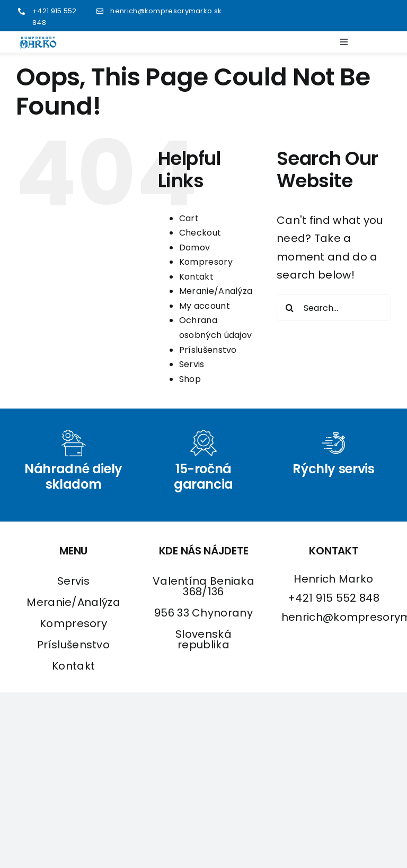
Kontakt (196, 277)
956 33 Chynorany (203, 613)
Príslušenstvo (208, 350)
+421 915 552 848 (334, 598)
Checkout (200, 233)
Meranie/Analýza (216, 291)
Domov (195, 248)
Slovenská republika (203, 639)
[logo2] (38, 41)
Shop (190, 379)
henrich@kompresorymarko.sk (166, 11)
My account (205, 306)
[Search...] (334, 308)
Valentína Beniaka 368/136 (203, 586)
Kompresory (206, 262)
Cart (189, 218)
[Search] (290, 308)
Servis (192, 364)
